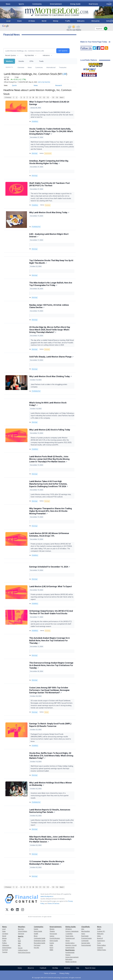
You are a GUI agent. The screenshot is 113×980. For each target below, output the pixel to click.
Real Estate (93, 4)
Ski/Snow (21, 934)
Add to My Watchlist (44, 82)
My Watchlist (29, 55)
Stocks (21, 61)
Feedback (43, 968)
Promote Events (86, 938)
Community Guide (40, 938)
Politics (4, 943)
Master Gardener (71, 962)
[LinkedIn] (17, 910)
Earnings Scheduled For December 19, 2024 (50, 567)
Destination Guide (40, 941)
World (44, 21)
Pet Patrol (37, 945)
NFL (19, 939)
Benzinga (35, 153)
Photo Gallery (101, 945)
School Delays (7, 948)
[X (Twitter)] (7, 910)
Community (37, 4)
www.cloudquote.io (47, 896)
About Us (31, 968)
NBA (19, 943)
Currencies (39, 67)
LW (64, 74)
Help (78, 968)
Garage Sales (86, 943)
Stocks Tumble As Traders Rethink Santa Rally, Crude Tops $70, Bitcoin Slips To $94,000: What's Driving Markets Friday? (51, 131)
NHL (19, 945)
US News (32, 21)
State (19, 21)
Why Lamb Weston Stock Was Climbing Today (50, 376)
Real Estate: (70, 950)
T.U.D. (99, 943)
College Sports (23, 950)
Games (52, 936)
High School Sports (24, 952)
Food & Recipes (55, 938)
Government (48, 153)
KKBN (51, 950)
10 (37, 97)
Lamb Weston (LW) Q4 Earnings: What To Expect (51, 586)
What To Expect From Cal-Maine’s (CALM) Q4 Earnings (49, 103)
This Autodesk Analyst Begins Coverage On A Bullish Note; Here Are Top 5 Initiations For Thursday (49, 641)
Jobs (83, 929)
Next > (62, 97)
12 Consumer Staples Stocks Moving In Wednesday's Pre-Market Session (47, 863)
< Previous (8, 97)
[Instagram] (23, 910)
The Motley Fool (36, 227)
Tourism (5, 952)
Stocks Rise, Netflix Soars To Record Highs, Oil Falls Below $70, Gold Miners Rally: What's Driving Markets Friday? (51, 756)
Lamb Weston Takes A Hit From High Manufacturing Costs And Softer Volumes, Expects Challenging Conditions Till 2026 (49, 484)
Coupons (100, 948)
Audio (99, 929)
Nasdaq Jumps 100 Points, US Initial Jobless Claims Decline (49, 306)
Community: (39, 927)
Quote (14, 85)
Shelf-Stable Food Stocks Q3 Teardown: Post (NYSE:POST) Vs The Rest (49, 184)
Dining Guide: (71, 927)
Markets (9, 61)
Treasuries (63, 67)
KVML (51, 945)
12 (44, 97)
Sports (21, 4)
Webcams (81, 21)
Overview (21, 67)
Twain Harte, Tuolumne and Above (70, 938)
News (8, 4)
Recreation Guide (40, 943)
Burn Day (21, 929)
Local (8, 21)
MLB (19, 941)
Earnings (47, 501)
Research (59, 85)
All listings (69, 929)
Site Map (55, 968)
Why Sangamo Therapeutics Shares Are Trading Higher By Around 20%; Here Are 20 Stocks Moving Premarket (50, 511)
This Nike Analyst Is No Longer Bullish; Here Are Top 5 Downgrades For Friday (51, 284)
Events (36, 929)
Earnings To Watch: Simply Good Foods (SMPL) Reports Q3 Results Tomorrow (50, 725)
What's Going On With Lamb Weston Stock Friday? (48, 404)
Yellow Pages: (102, 950)
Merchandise (86, 931)
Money (56, 21)
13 (48, 97)
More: (99, 927)
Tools (41, 61)
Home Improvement (72, 957)
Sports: (21, 936)
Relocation (69, 959)
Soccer (20, 948)
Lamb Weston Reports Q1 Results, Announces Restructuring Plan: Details (50, 811)
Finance (68, 955)
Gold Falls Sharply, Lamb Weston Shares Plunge (51, 357)
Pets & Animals (86, 945)
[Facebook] (12, 910)
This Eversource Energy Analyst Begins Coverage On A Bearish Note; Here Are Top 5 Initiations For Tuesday (51, 665)
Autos (83, 934)
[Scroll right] (110, 4)
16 (57, 97)
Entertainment (56, 4)
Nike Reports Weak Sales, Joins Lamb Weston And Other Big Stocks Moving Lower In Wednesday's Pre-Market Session (52, 839)
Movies (52, 929)
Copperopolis (70, 948)
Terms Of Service (53, 903)
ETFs (32, 61)
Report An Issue (90, 968)
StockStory (35, 121)
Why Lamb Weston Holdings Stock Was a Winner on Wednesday (51, 784)
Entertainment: (56, 927)
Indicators (46, 55)
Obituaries (95, 21)
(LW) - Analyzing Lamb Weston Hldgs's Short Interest (49, 235)
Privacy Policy (64, 973)
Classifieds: (86, 927)
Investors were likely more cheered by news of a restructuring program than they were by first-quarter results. (50, 796)
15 (53, 97)
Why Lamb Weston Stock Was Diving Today (49, 212)
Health (36, 934)
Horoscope (53, 934)
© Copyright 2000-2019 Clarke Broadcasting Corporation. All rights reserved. (57, 978)
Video (99, 936)
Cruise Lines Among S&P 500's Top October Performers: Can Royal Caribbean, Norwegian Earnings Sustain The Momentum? (49, 690)
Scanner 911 (101, 931)
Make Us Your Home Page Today (94, 42)
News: (5, 927)
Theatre (52, 931)
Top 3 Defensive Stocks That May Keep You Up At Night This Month (51, 262)
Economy (48, 205)
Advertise (67, 968)
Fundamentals (70, 952)
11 (40, 97)
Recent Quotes (11, 55)
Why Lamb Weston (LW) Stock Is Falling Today (50, 430)
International (51, 67)
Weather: (22, 927)
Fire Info (36, 948)
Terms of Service (50, 973)
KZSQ (51, 948)
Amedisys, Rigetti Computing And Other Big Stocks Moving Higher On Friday (49, 162)
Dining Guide (75, 4)
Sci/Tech (5, 950)
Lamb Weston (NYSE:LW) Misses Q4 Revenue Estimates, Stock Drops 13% (49, 535)
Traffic (68, 21)
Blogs (36, 936)
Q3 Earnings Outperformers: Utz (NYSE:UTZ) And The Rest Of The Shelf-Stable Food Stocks (51, 612)
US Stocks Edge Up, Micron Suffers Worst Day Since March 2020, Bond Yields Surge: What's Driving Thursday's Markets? (50, 330)
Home (20, 968)
